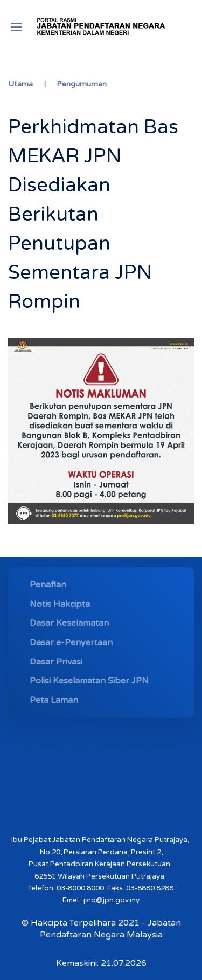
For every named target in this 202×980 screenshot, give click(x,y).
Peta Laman (54, 700)
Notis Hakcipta (60, 604)
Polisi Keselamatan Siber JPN (89, 681)
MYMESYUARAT (48, 781)
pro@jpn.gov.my (112, 900)
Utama (20, 84)
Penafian (48, 585)
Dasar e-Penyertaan (71, 642)
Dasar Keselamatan (69, 623)
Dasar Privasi (56, 662)
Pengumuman (82, 84)
